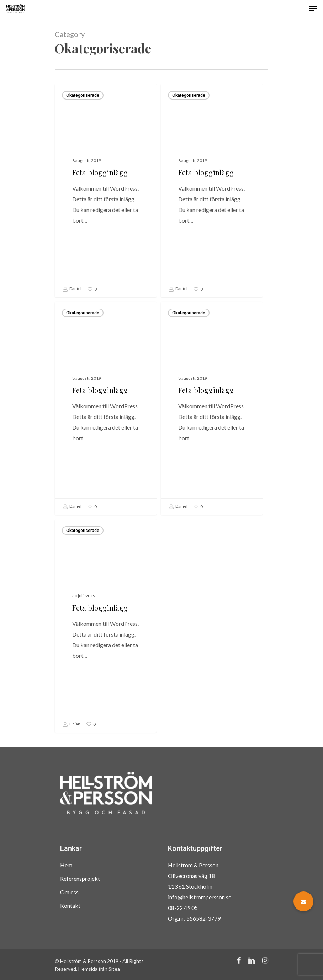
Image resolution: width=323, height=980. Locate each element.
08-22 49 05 (183, 908)
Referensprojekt (80, 878)
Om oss (69, 892)
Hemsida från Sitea (99, 969)
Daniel (72, 289)
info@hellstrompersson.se (200, 897)
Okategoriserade (83, 95)
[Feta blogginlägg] (106, 191)
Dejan (71, 733)
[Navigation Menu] (313, 9)
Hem (66, 865)
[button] (303, 901)
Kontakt (70, 906)
